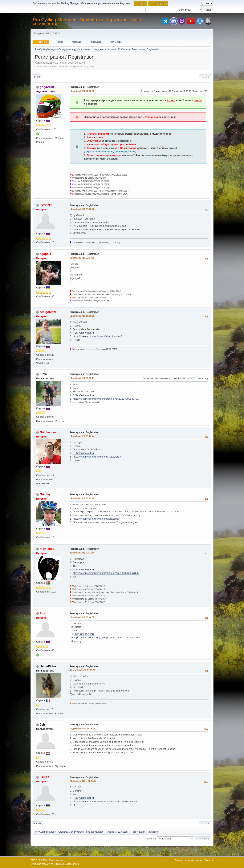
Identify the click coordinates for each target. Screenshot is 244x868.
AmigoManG (49, 312)
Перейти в (150, 838)
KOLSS (45, 777)
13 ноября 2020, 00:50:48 (82, 91)
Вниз (37, 77)
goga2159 (47, 87)
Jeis (43, 725)
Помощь (179, 860)
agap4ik (45, 254)
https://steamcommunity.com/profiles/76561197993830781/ (106, 399)
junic (43, 374)
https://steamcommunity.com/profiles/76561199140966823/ (106, 801)
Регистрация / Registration (84, 87)
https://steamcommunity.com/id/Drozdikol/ (96, 519)
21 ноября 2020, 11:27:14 (82, 553)
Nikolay (45, 494)
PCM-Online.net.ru (83, 333)
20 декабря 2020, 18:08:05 (82, 728)
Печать (205, 77)
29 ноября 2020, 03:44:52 (82, 617)
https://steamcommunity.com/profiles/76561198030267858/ (106, 573)
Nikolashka (48, 432)
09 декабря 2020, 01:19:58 (82, 670)
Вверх (38, 824)
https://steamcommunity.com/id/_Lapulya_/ (97, 457)
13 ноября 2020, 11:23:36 (82, 209)
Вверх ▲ (209, 860)
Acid (43, 613)
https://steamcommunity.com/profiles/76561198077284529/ (106, 230)
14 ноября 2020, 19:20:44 (82, 436)
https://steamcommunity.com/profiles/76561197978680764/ (107, 638)
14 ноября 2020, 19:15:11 (82, 378)
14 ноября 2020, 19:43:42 (82, 498)
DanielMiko (48, 666)
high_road (47, 549)
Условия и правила (194, 860)
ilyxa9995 (46, 205)
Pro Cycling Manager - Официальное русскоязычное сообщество (88, 22)
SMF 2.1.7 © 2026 (39, 860)
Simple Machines (57, 860)
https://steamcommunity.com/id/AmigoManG (98, 336)
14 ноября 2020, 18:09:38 (82, 316)
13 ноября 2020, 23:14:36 (82, 258)
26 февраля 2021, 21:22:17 (83, 781)
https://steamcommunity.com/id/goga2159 (110, 151)
